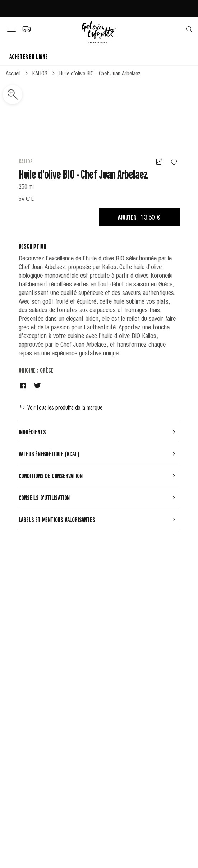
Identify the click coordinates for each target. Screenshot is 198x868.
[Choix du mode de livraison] (26, 29)
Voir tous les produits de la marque (61, 407)
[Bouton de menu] (13, 29)
